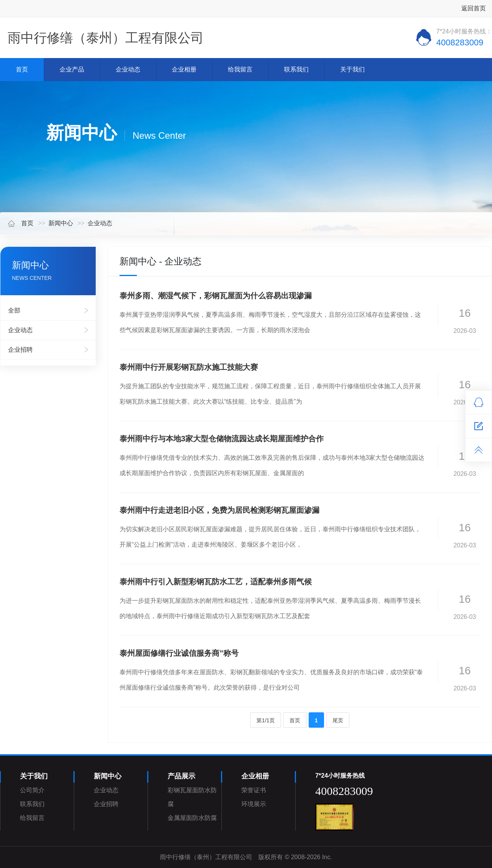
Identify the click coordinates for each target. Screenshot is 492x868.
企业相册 (184, 69)
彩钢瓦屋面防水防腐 (192, 797)
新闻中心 (61, 223)
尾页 (338, 720)
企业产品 (72, 69)
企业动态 (128, 69)
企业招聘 (20, 350)
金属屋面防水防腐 (192, 818)
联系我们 (296, 69)
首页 (22, 69)
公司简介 (32, 790)
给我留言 (240, 69)
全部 (14, 310)
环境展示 (254, 804)
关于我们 (352, 69)
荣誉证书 (254, 790)
